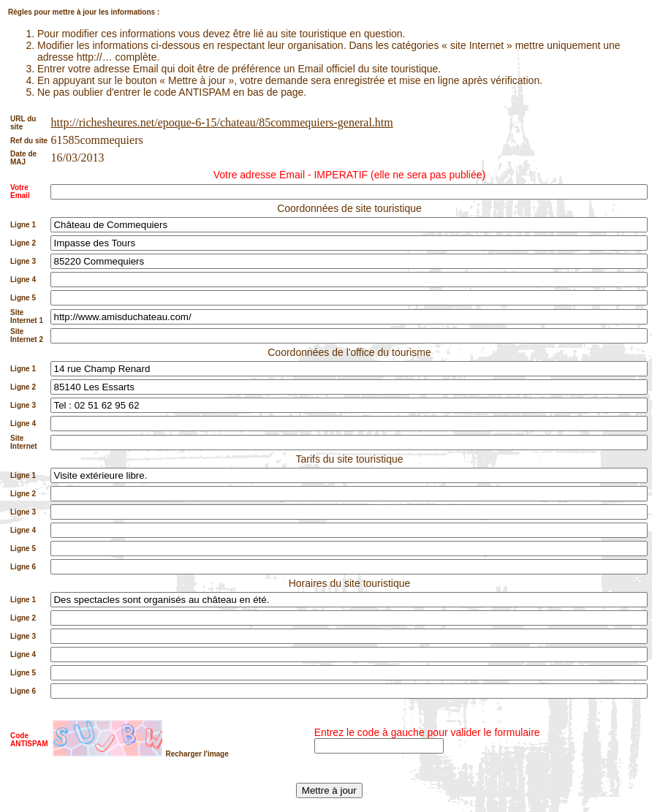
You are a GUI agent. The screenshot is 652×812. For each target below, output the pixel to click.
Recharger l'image (197, 754)
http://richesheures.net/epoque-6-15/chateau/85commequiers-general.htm (221, 122)
